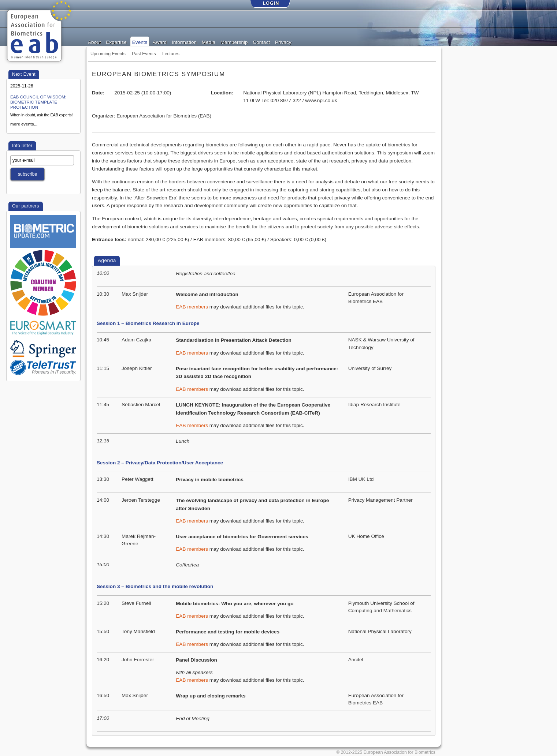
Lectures (171, 54)
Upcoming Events (108, 54)
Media (209, 42)
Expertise (116, 42)
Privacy (283, 42)
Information (184, 42)
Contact (261, 42)
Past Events (144, 54)
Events (140, 42)
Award (160, 42)
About (94, 42)
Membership (234, 42)
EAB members (192, 307)
